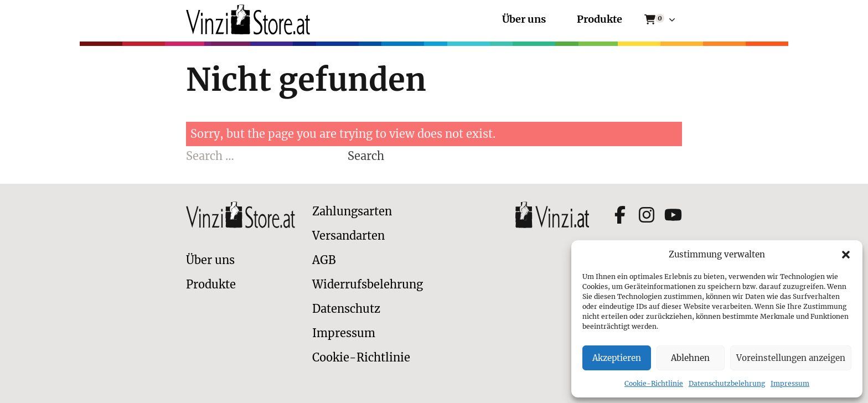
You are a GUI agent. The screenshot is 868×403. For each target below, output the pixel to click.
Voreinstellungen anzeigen (791, 358)
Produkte (600, 20)
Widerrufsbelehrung (368, 284)
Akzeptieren (617, 358)
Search (366, 156)
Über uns (524, 20)
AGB (324, 260)
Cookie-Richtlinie (654, 383)
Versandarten (348, 236)
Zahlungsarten (352, 211)
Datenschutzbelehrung (727, 383)
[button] (846, 255)
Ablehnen (690, 358)
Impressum (790, 383)
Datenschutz (346, 309)
